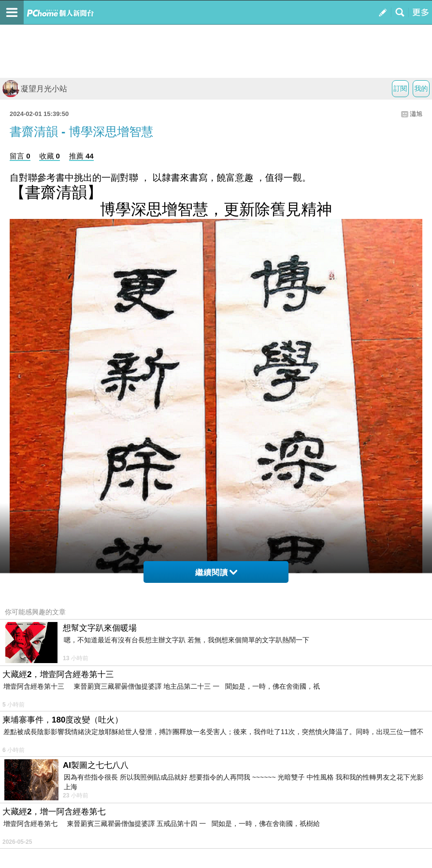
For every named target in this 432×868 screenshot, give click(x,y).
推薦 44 (81, 156)
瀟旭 (416, 114)
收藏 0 (50, 156)
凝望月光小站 (35, 89)
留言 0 (20, 156)
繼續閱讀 (216, 572)
